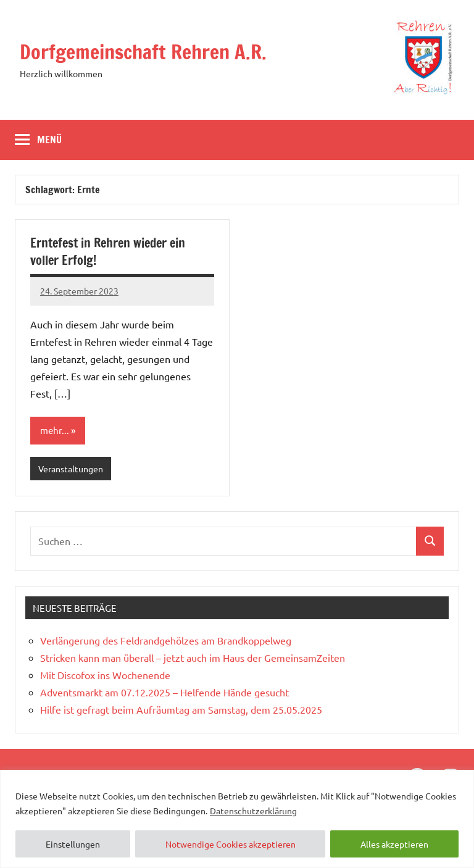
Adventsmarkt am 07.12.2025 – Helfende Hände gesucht (164, 692)
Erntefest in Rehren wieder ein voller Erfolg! (108, 252)
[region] (237, 819)
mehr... (55, 430)
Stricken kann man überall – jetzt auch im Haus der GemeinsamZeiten (193, 657)
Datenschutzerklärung (253, 811)
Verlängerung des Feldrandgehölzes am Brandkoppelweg (166, 640)
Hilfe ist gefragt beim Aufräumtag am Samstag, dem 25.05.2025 (181, 709)
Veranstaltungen (71, 469)
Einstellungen (73, 844)
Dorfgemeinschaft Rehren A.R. (143, 52)
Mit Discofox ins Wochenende (105, 675)
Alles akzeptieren (394, 844)
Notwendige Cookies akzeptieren (231, 844)
